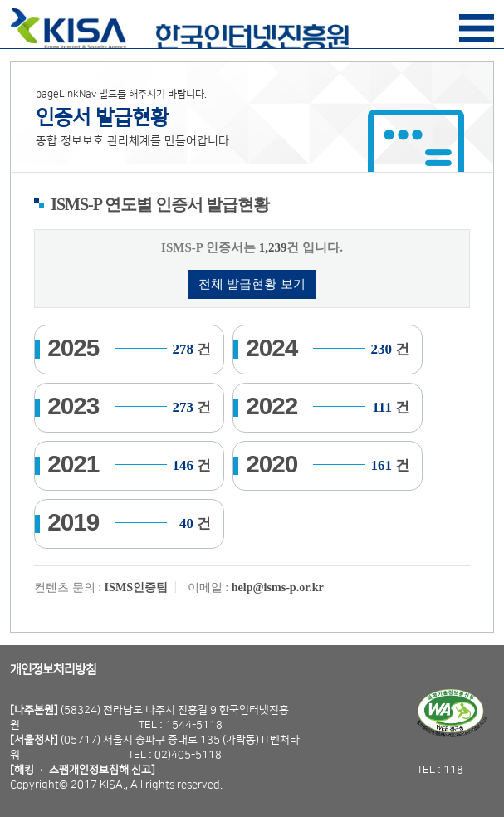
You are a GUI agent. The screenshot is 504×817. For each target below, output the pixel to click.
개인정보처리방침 (53, 670)
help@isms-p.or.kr (278, 587)
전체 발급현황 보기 (252, 284)
